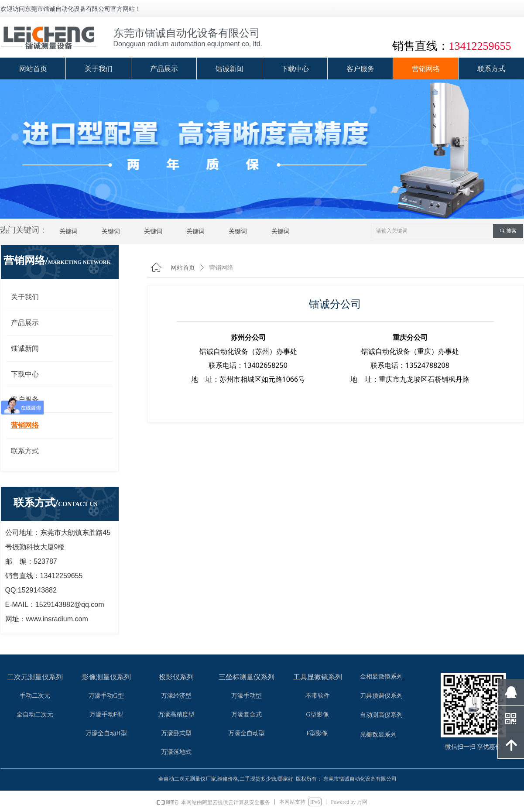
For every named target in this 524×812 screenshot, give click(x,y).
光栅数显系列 (378, 735)
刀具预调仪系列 (381, 696)
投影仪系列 (176, 677)
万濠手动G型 (106, 696)
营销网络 (221, 268)
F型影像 (318, 733)
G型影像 (317, 714)
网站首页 (183, 268)
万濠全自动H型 (106, 733)
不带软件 (318, 696)
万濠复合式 (247, 714)
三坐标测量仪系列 (247, 677)
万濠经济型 (176, 696)
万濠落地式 (176, 752)
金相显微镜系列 (381, 677)
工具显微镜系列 (318, 677)
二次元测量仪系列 (35, 677)
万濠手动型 (247, 696)
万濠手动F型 (106, 714)
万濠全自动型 (247, 733)
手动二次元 (35, 696)
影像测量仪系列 (106, 677)
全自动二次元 (35, 714)
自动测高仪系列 (381, 715)
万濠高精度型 (176, 714)
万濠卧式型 (176, 733)
